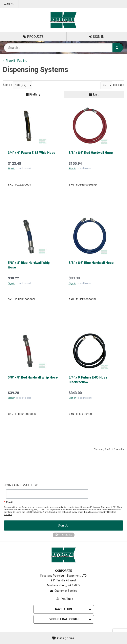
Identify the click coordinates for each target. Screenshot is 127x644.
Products (33, 37)
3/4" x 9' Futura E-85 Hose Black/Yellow (88, 380)
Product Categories (69, 619)
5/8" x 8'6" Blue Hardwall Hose (91, 263)
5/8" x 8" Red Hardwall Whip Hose (33, 378)
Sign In (97, 37)
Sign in (12, 169)
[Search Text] (63, 48)
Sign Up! (64, 525)
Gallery (33, 94)
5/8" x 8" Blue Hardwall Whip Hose (29, 265)
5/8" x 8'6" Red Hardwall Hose (91, 153)
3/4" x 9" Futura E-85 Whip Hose (32, 153)
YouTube (64, 599)
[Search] (118, 48)
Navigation (73, 609)
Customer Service (63, 591)
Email (9, 502)
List (94, 94)
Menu (9, 4)
